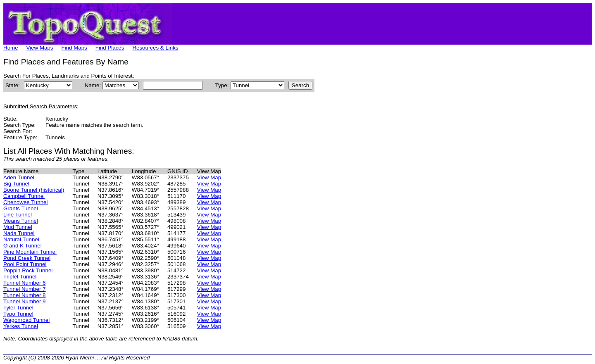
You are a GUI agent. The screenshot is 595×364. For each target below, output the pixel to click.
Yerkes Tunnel (21, 326)
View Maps (40, 48)
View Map (209, 177)
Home (11, 48)
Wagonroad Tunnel (26, 320)
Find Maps (74, 48)
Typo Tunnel (18, 314)
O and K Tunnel (23, 246)
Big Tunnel (16, 184)
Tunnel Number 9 (24, 301)
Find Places (110, 48)
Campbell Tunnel (24, 196)
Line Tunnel (18, 215)
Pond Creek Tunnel (27, 258)
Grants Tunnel (21, 208)
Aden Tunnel (19, 177)
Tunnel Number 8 (24, 295)
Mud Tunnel (18, 227)
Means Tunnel (21, 221)
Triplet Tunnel (20, 277)
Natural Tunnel (21, 239)
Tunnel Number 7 (24, 289)
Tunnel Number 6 (24, 283)
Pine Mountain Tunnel (30, 252)
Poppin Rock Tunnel (28, 270)
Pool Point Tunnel (25, 264)
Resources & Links (155, 48)
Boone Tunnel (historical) (34, 190)
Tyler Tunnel (18, 308)
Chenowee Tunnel (25, 202)
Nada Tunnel (19, 233)
